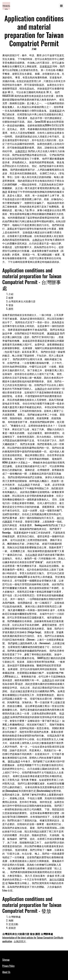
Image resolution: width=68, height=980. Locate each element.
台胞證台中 (38, 240)
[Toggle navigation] (61, 6)
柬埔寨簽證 (53, 333)
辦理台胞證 (14, 761)
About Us (6, 972)
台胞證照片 (21, 151)
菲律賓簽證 (46, 66)
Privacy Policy (8, 966)
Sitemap (6, 960)
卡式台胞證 (24, 485)
